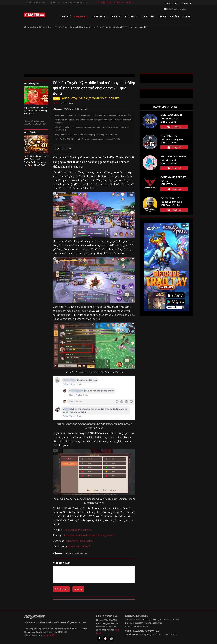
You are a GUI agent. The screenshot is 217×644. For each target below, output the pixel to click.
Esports (117, 17)
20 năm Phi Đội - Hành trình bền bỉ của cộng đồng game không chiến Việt (87, 139)
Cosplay (119, 3)
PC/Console (132, 17)
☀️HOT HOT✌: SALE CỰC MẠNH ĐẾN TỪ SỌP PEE (90, 98)
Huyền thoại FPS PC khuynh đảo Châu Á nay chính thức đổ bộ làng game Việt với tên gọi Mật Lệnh (93, 129)
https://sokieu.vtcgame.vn (78, 530)
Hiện (69, 149)
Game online (100, 17)
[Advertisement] (108, 52)
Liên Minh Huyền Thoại (35, 3)
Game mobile (82, 17)
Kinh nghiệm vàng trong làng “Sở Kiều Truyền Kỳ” (35, 123)
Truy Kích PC (54, 3)
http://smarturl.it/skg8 (79, 546)
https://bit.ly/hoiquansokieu (80, 541)
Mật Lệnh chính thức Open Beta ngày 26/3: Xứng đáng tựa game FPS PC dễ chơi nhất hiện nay (93, 121)
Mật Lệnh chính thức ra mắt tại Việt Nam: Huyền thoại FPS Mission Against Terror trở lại (93, 115)
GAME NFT (188, 17)
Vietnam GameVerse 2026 (75, 3)
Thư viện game (104, 3)
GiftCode (162, 17)
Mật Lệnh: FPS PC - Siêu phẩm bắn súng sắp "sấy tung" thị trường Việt (86, 135)
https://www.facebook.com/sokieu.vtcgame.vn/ (89, 535)
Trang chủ (66, 17)
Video (129, 3)
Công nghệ (148, 17)
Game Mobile (45, 27)
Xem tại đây (50, 635)
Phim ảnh (174, 17)
